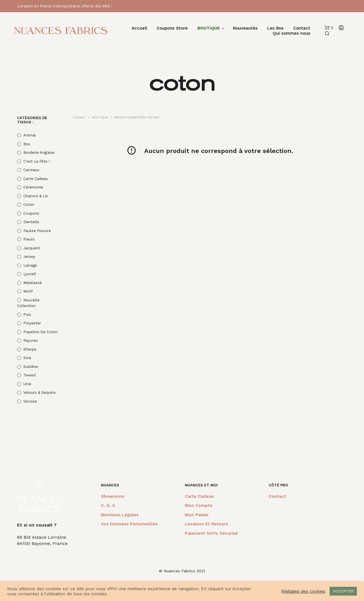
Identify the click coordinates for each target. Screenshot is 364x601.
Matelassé (33, 283)
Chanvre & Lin (36, 196)
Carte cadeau (36, 179)
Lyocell (30, 274)
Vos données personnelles (129, 524)
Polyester (32, 323)
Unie (27, 384)
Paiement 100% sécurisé (211, 533)
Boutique (100, 117)
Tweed (29, 375)
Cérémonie (33, 187)
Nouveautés (245, 28)
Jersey (29, 257)
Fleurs (29, 239)
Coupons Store (172, 28)
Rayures (31, 340)
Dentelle (31, 222)
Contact (302, 28)
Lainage (30, 265)
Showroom (113, 496)
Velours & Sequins (40, 392)
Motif (28, 291)
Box (27, 144)
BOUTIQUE (209, 28)
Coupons (31, 213)
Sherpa (30, 349)
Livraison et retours (206, 524)
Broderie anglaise (39, 153)
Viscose (30, 401)
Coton (29, 205)
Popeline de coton (41, 332)
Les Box (275, 28)
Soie (27, 358)
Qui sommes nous (291, 33)
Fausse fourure (37, 231)
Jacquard (31, 248)
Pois (27, 315)
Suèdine (31, 367)
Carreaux (31, 170)
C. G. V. (108, 505)
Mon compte (199, 505)
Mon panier (197, 515)
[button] (329, 28)
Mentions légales (120, 515)
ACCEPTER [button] (343, 591)
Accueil (139, 28)
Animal (30, 135)
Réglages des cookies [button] (303, 591)
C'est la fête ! (37, 161)
